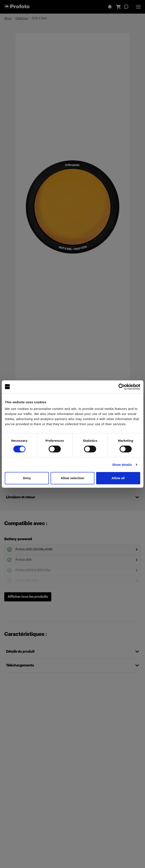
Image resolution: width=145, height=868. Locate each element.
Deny (27, 478)
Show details (122, 465)
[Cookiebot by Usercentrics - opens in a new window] (121, 387)
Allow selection (72, 478)
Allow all (118, 478)
